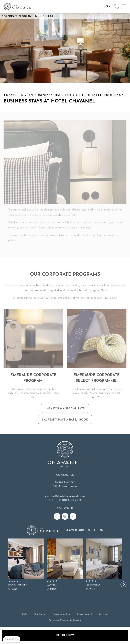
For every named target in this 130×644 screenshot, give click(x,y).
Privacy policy (62, 614)
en (106, 6)
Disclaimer (40, 614)
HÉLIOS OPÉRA (104, 565)
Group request (46, 16)
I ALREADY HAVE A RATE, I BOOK (65, 428)
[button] (123, 584)
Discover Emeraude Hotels (65, 621)
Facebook (57, 516)
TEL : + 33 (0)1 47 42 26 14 (65, 500)
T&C (24, 614)
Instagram (65, 516)
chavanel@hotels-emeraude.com (65, 496)
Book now (65, 635)
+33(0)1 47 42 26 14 (116, 6)
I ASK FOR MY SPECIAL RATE (65, 417)
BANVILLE (65, 565)
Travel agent (85, 614)
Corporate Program (17, 16)
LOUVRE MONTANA (26, 565)
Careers (104, 614)
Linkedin (73, 516)
